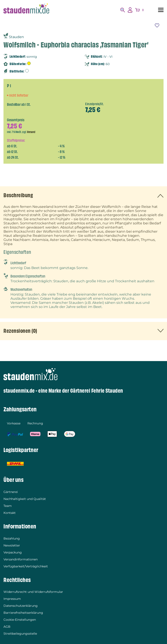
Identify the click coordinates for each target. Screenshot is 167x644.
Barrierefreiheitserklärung (23, 613)
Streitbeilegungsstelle (20, 634)
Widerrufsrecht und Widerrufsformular (33, 592)
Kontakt (10, 513)
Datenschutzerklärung (21, 606)
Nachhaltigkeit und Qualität (25, 499)
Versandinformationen (21, 559)
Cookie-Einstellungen (20, 620)
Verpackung (13, 552)
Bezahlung (12, 538)
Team (8, 506)
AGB (7, 627)
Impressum (12, 599)
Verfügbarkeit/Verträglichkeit (26, 566)
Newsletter (12, 545)
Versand (31, 132)
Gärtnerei (11, 492)
